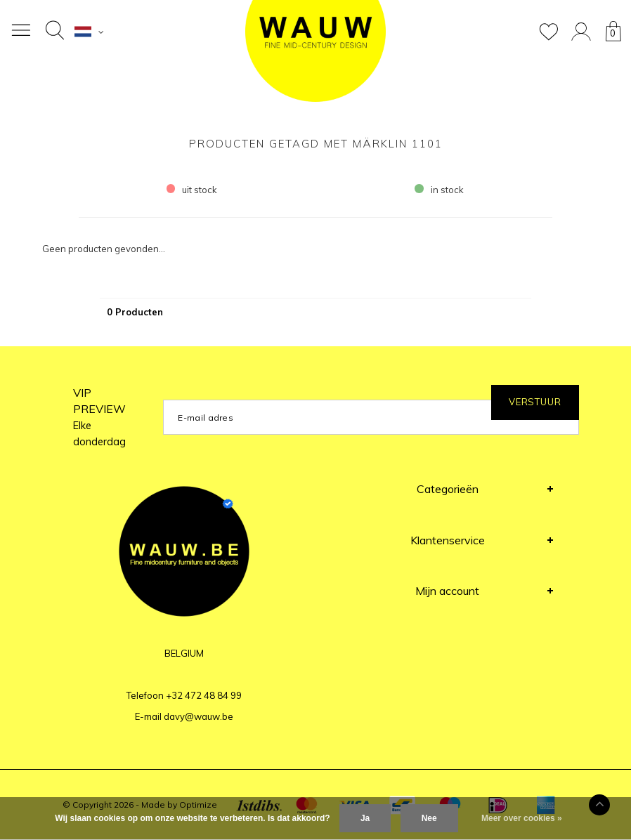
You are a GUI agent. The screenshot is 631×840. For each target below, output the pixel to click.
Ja (365, 818)
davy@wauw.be (199, 716)
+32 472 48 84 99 (204, 695)
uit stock (192, 190)
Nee (429, 818)
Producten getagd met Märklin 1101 (316, 144)
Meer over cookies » (522, 818)
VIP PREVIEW (99, 417)
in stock (439, 190)
